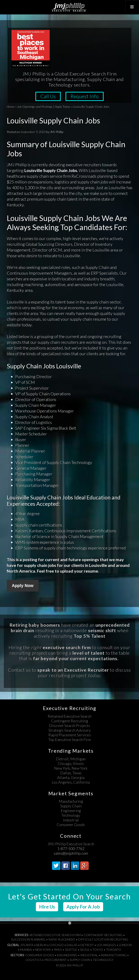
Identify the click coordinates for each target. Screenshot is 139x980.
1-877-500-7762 (71, 849)
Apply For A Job (83, 907)
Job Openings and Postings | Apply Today (44, 107)
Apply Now (23, 586)
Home (11, 107)
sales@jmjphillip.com (71, 853)
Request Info (85, 96)
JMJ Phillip (69, 7)
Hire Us (47, 907)
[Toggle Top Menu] (132, 7)
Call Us (48, 96)
